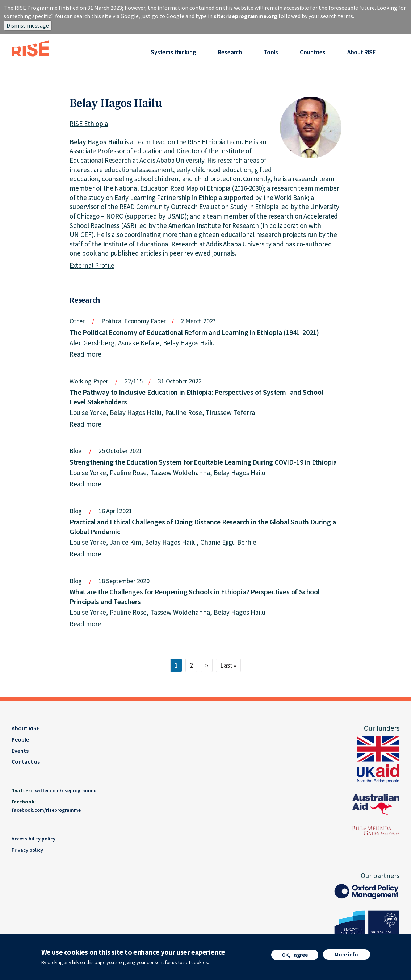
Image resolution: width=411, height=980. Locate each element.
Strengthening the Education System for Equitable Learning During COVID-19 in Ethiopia (203, 462)
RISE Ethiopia (89, 124)
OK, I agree (295, 955)
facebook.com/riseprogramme (46, 810)
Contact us (26, 761)
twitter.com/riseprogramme (65, 790)
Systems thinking (173, 52)
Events (20, 751)
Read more (85, 354)
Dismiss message (28, 25)
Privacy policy (27, 850)
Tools (271, 52)
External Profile (92, 265)
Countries (313, 52)
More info (346, 954)
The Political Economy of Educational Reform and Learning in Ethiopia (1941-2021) (194, 332)
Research (230, 52)
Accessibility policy (33, 839)
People (20, 739)
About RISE (362, 52)
